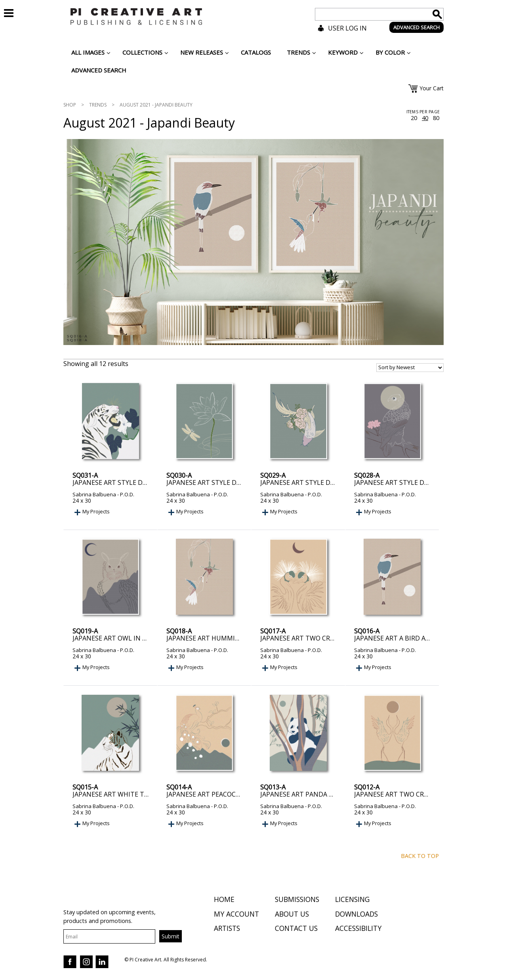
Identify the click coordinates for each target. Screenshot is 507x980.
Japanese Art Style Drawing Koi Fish (322, 482)
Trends (98, 105)
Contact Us (296, 929)
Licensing (352, 900)
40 (425, 118)
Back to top (420, 856)
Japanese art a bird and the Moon (413, 638)
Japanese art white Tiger (115, 794)
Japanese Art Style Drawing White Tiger (141, 482)
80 (436, 118)
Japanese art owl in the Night (125, 638)
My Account (236, 915)
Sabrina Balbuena (94, 494)
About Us (292, 915)
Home (224, 900)
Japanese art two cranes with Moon (417, 794)
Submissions (297, 900)
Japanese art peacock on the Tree (224, 794)
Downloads (356, 915)
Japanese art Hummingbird (213, 638)
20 (414, 118)
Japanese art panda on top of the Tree (327, 794)
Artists (227, 929)
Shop (70, 105)
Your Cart (432, 88)
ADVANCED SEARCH (416, 27)
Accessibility (358, 929)
